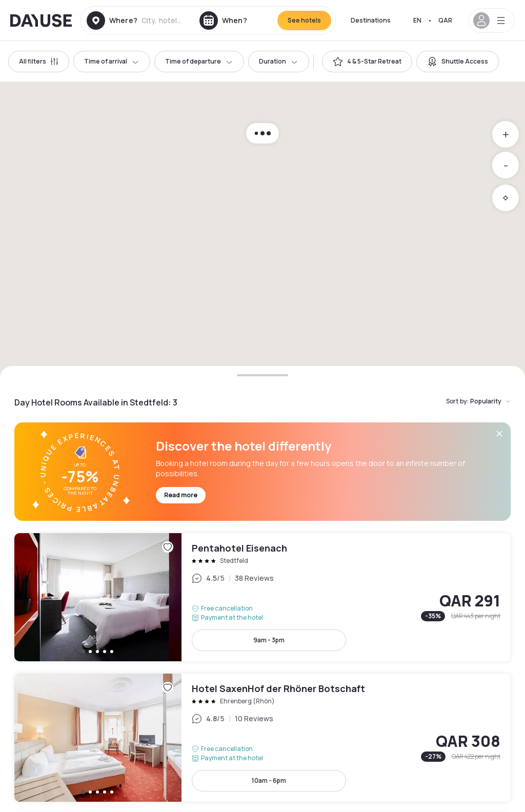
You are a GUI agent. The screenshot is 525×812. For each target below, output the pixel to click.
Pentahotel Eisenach (262, 597)
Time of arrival (112, 61)
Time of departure (199, 61)
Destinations (371, 20)
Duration (279, 61)
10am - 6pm (269, 780)
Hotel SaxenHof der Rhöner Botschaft (262, 738)
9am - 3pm (269, 640)
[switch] (367, 62)
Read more (181, 495)
